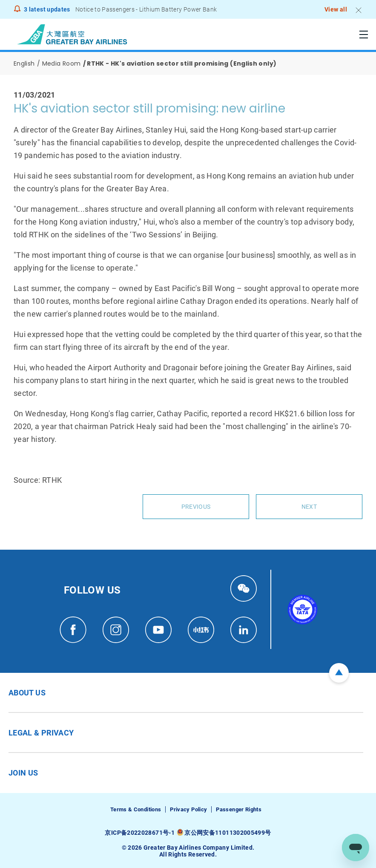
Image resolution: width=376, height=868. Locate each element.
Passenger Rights (239, 809)
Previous (196, 507)
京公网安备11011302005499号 (228, 833)
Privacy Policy (188, 809)
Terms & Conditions (136, 809)
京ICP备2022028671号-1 (139, 833)
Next (309, 507)
